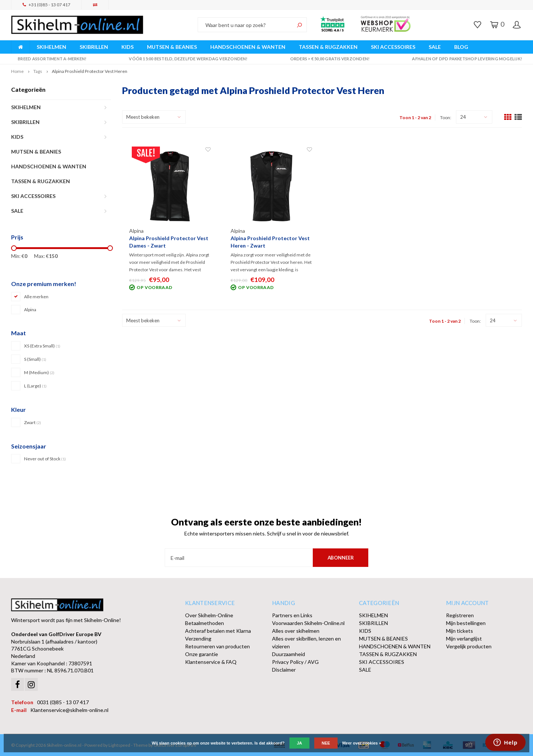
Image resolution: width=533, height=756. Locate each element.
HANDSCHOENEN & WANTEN (248, 47)
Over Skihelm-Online (209, 615)
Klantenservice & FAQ (211, 662)
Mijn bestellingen (466, 623)
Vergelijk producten (469, 646)
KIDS (128, 47)
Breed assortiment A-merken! (49, 59)
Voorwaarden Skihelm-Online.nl (308, 623)
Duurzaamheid (289, 654)
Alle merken (36, 297)
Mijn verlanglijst (464, 639)
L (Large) (35, 386)
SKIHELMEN (51, 47)
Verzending (198, 639)
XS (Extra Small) (42, 346)
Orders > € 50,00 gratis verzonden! (326, 59)
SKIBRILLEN (94, 47)
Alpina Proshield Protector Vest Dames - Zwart (169, 242)
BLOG (461, 47)
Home (17, 71)
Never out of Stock (45, 459)
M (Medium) (39, 372)
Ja (299, 743)
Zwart (33, 422)
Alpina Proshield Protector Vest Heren (90, 71)
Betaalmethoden (205, 623)
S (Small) (35, 359)
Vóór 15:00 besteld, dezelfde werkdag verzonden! (185, 59)
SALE (435, 47)
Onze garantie (202, 654)
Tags (38, 71)
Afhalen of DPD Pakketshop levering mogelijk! (464, 59)
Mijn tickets (460, 631)
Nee (326, 743)
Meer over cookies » (362, 743)
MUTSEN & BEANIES (172, 47)
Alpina (30, 310)
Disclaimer (284, 670)
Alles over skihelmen (296, 631)
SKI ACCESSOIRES (393, 47)
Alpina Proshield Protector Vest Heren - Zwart (270, 242)
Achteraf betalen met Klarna (218, 631)
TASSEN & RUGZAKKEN (328, 47)
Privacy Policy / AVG (295, 662)
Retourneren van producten (217, 646)
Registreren (460, 615)
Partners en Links (292, 615)
